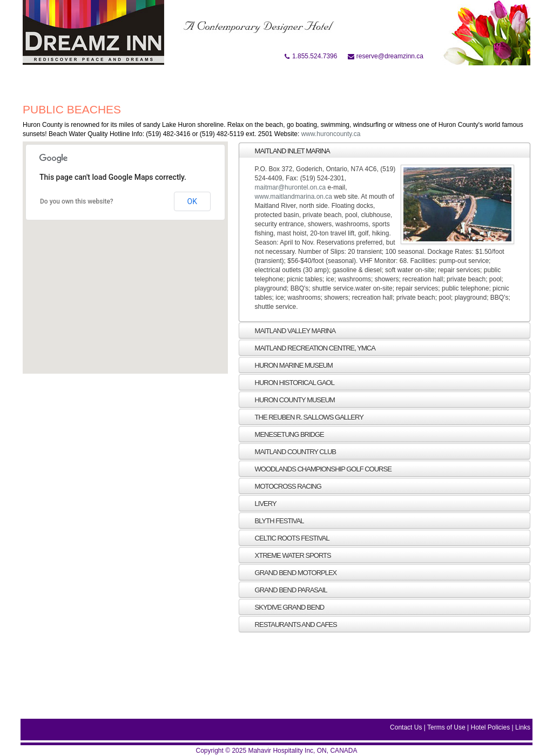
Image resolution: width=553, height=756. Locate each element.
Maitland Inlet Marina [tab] (286, 151)
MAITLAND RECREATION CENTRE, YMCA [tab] (309, 348)
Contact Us (406, 727)
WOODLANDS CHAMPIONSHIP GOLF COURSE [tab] (317, 469)
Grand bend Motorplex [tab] (290, 572)
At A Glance (122, 80)
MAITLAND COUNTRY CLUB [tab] (290, 451)
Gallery (356, 80)
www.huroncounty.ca (331, 134)
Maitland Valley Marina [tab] (289, 330)
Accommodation (189, 80)
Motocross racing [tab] (282, 486)
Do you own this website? (77, 201)
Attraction (256, 80)
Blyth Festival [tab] (274, 521)
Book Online (63, 80)
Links (523, 727)
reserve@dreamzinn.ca (386, 56)
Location (310, 80)
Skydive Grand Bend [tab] (284, 607)
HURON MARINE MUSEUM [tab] (288, 365)
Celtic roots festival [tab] (286, 538)
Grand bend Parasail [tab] (285, 590)
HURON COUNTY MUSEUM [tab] (289, 400)
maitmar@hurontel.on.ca (291, 187)
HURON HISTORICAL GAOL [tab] (289, 382)
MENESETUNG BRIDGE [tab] (284, 434)
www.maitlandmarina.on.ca (294, 197)
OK (192, 201)
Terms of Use (446, 727)
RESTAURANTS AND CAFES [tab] (290, 624)
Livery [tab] (260, 503)
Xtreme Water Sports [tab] (287, 555)
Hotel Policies (490, 727)
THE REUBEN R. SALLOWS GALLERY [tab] (303, 417)
